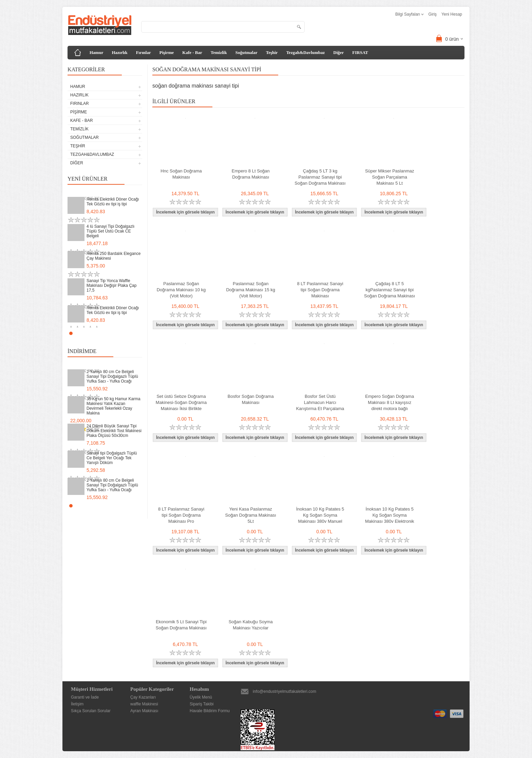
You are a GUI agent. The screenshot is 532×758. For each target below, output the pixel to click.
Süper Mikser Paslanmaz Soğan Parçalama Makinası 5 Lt (390, 177)
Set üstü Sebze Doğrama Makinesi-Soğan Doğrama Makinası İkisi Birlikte (181, 402)
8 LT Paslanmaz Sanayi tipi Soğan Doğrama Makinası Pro (181, 515)
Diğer (338, 52)
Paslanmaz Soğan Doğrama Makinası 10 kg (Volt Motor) (181, 290)
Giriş (432, 14)
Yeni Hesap (452, 14)
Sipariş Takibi (202, 704)
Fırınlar (144, 52)
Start (134, 333)
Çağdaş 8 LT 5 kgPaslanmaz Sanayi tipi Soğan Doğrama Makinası (389, 290)
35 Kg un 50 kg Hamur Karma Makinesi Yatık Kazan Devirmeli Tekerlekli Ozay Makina (113, 406)
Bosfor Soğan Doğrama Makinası (251, 399)
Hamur (96, 52)
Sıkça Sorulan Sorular (91, 711)
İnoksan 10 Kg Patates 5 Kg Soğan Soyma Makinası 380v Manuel (320, 515)
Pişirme (167, 52)
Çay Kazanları (143, 697)
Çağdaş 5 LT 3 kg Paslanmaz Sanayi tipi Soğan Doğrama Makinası (320, 177)
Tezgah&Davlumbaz (306, 52)
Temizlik (219, 52)
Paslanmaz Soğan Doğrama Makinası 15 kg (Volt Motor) (251, 290)
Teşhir (272, 52)
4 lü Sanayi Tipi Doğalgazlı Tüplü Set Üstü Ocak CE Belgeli (110, 231)
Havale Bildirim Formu (210, 711)
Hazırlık (119, 52)
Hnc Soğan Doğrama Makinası (181, 174)
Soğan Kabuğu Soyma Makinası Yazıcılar (251, 625)
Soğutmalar (246, 52)
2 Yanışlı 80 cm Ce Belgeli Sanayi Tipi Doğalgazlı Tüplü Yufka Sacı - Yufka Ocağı (112, 376)
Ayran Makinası (144, 711)
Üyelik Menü (201, 697)
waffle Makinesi (144, 704)
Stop (139, 333)
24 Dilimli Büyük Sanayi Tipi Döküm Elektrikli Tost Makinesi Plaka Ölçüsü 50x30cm (114, 431)
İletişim (77, 704)
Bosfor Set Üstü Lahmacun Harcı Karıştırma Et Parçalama (320, 402)
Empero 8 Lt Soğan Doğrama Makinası (251, 174)
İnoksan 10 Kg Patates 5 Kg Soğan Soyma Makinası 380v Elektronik (390, 515)
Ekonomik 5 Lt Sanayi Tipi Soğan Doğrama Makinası (181, 625)
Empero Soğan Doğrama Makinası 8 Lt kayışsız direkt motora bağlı (389, 402)
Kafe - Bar (192, 52)
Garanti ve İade (85, 697)
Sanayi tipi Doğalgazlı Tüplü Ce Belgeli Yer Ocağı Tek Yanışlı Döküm (112, 458)
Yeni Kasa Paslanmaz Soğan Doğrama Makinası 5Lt (251, 515)
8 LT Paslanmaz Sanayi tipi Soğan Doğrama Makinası (320, 290)
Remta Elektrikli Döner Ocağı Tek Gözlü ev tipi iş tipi (113, 202)
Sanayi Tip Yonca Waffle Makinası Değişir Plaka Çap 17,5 (111, 285)
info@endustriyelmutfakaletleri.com (284, 691)
